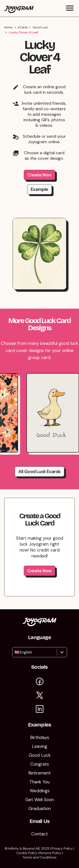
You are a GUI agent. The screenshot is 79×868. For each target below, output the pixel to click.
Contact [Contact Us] (39, 834)
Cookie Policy (27, 853)
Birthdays (40, 737)
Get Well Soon (39, 800)
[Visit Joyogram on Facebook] (40, 682)
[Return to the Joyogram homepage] (19, 8)
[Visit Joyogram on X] (40, 696)
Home (8, 27)
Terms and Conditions (39, 857)
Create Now (39, 175)
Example (39, 189)
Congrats (40, 764)
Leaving (39, 746)
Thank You (39, 782)
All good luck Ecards (39, 472)
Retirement (39, 773)
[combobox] (15, 652)
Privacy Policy (62, 848)
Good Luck (40, 27)
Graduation (40, 809)
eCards (23, 27)
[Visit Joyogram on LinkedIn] (40, 710)
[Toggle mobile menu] (70, 8)
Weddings (40, 791)
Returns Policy (50, 853)
